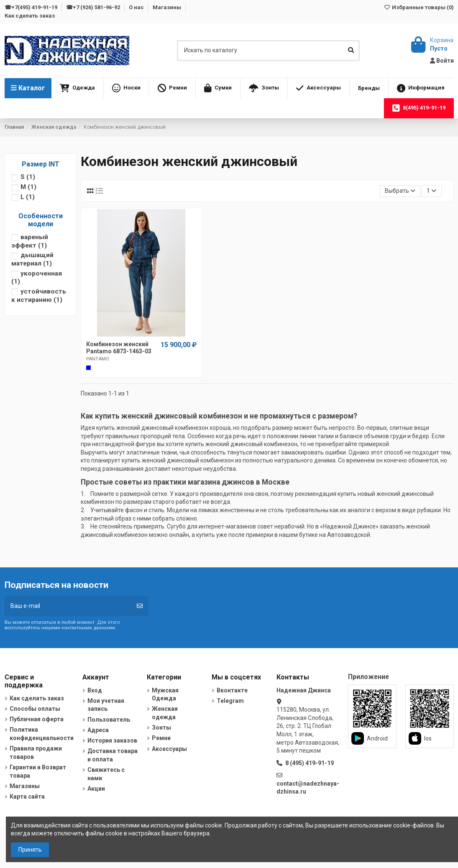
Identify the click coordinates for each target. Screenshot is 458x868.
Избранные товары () (418, 7)
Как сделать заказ (30, 16)
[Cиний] (88, 368)
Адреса (98, 730)
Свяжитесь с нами (106, 774)
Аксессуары (169, 749)
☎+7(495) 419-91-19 (32, 7)
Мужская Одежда (165, 694)
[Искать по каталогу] (351, 50)
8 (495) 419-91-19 (310, 763)
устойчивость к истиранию (39, 296)
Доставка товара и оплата (113, 755)
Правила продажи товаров (36, 753)
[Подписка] (140, 606)
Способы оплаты (35, 709)
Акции (96, 789)
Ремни (161, 738)
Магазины (168, 7)
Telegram (230, 701)
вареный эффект (30, 241)
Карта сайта (27, 797)
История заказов (112, 740)
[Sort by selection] (400, 191)
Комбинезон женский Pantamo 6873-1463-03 (119, 348)
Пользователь (109, 720)
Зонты (161, 728)
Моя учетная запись (106, 705)
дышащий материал (32, 259)
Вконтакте (232, 690)
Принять (30, 850)
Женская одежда (165, 713)
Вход (95, 690)
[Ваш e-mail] (68, 606)
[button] (77, 88)
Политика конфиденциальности (42, 734)
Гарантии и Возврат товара (38, 771)
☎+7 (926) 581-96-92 (94, 7)
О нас (137, 7)
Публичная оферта (37, 719)
